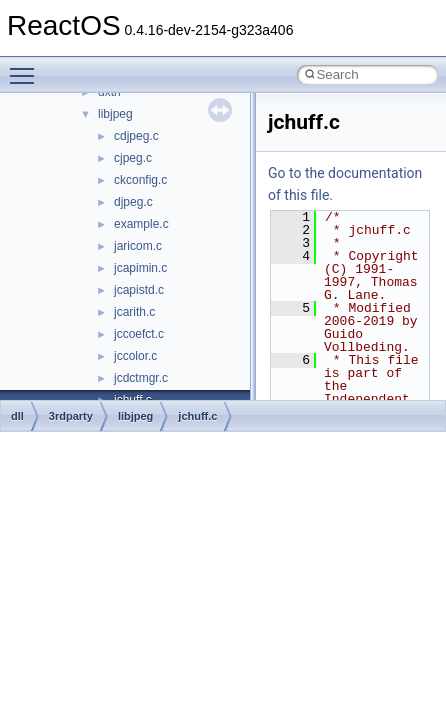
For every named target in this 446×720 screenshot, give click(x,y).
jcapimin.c (140, 268)
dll (17, 416)
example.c (141, 224)
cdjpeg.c (136, 136)
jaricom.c (138, 246)
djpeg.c (133, 202)
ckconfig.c (140, 180)
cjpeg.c (133, 158)
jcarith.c (134, 312)
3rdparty (71, 416)
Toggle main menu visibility (27, 67)
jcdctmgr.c (141, 378)
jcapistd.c (139, 290)
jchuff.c (197, 416)
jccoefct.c (139, 334)
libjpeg (115, 114)
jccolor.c (135, 356)
